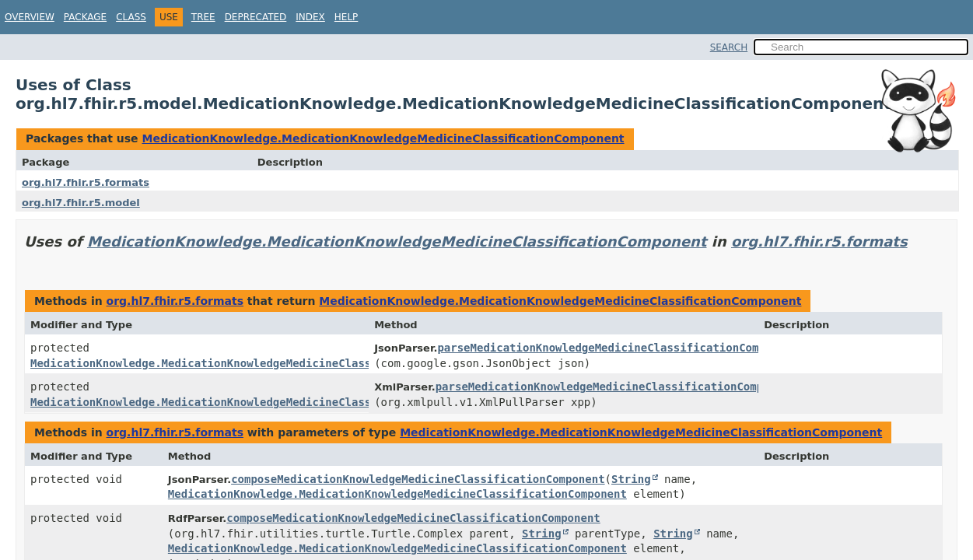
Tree (203, 17)
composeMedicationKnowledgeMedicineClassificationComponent (418, 479)
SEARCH (729, 47)
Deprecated (256, 17)
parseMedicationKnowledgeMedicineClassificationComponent (618, 348)
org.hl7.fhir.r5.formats (86, 182)
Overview (30, 17)
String (631, 479)
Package (85, 17)
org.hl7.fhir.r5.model (81, 203)
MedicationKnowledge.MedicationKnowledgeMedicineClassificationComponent (383, 138)
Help (346, 17)
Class (131, 17)
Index (310, 17)
